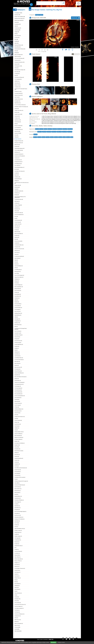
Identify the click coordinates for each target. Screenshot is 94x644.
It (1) (15, 548)
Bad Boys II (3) (17, 323)
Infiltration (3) (17, 352)
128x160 (56, 137)
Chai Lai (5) (17, 211)
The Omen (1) (17, 610)
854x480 (35, 134)
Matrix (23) (17, 43)
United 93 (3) (17, 399)
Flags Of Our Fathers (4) (19, 277)
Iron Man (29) (17, 37)
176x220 (48, 137)
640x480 (37, 129)
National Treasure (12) (19, 95)
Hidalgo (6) (17, 181)
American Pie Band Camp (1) (20, 485)
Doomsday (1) (17, 513)
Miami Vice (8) (17, 145)
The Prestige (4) (18, 309)
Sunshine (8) (17, 146)
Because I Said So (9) (18, 126)
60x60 (72, 137)
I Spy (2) (16, 430)
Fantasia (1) (17, 525)
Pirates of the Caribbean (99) (20, 17)
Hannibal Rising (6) (18, 179)
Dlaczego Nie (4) (18, 271)
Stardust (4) (17, 302)
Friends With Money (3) (19, 344)
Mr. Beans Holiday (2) (18, 439)
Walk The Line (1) (18, 620)
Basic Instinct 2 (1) (18, 489)
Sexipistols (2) (17, 464)
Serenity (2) (17, 462)
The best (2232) (17, 627)
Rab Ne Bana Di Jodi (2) (19, 451)
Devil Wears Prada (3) (19, 335)
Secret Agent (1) (18, 584)
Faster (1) (16, 527)
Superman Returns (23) (19, 45)
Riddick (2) (17, 453)
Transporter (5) (17, 247)
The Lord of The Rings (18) (19, 58)
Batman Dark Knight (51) (19, 20)
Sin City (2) (17, 466)
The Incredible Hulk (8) (19, 150)
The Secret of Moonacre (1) (19, 614)
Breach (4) (17, 264)
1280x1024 (60, 129)
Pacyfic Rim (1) (17, 570)
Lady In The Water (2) (18, 434)
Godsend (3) (17, 346)
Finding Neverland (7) (19, 162)
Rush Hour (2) (17, 455)
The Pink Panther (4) (18, 308)
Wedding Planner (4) (18, 313)
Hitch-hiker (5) (17, 226)
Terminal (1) (17, 597)
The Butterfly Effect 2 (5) (19, 245)
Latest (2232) (17, 629)
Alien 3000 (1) (17, 483)
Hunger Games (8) (18, 139)
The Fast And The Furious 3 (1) (20, 604)
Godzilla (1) (17, 534)
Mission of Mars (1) (18, 561)
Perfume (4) (17, 292)
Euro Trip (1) (17, 523)
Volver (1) (16, 618)
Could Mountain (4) (18, 270)
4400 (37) (16, 26)
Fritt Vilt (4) (17, 283)
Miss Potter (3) (17, 362)
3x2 (75, 54)
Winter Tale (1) (17, 625)
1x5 (73, 54)
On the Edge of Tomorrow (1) (20, 568)
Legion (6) (17, 189)
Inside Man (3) (17, 354)
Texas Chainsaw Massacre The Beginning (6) (20, 197)
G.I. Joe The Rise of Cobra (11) (20, 105)
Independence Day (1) (19, 546)
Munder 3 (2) (17, 441)
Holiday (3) (17, 348)
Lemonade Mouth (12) (19, 93)
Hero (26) (16, 39)
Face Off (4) (17, 273)
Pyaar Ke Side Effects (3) (19, 373)
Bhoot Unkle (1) (17, 492)
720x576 (41, 129)
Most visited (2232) (18, 631)
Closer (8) (16, 135)
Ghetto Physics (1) (18, 532)
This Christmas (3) (18, 398)
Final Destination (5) (18, 220)
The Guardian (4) (18, 306)
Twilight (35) (17, 32)
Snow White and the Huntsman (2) (21, 468)
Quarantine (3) (17, 375)
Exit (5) (16, 218)
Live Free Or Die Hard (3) (19, 360)
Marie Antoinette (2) (18, 436)
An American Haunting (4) (19, 256)
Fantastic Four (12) (18, 91)
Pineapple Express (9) (19, 129)
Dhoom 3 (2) (17, 422)
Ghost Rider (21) (18, 47)
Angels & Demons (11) (19, 99)
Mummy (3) (17, 365)
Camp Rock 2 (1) (18, 498)
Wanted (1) (17, 622)
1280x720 (40, 132)
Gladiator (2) (17, 428)
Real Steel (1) (17, 576)
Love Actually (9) (18, 128)
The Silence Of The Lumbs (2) (20, 477)
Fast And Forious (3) (18, 341)
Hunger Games (39, 15)
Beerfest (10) (17, 112)
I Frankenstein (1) (18, 540)
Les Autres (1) (17, 553)
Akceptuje (53, 642)
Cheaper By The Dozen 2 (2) (20, 417)
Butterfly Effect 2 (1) (18, 496)
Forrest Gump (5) (18, 222)
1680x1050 (59, 132)
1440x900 (49, 132)
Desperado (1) (17, 510)
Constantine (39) (18, 24)
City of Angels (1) (18, 502)
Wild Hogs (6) (17, 201)
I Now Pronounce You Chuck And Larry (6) (22, 183)
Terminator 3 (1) (17, 599)
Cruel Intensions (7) (18, 160)
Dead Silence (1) (18, 508)
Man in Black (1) (18, 557)
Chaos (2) (16, 415)
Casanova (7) (17, 158)
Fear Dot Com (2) (18, 424)
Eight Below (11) (18, 103)
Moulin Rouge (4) (18, 289)
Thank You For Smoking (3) (20, 382)
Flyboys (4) (17, 281)
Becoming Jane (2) (18, 411)
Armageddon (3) (18, 321)
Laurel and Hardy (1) (18, 551)
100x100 (68, 137)
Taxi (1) (16, 591)
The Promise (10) (18, 122)
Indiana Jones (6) (18, 185)
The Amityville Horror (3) (19, 384)
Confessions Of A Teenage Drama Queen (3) (21, 329)
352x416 (35, 137)
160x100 (52, 137)
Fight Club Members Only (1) (20, 529)
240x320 (44, 137)
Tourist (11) (17, 109)
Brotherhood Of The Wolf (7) (20, 156)
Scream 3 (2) (17, 460)
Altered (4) (17, 254)
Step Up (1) (17, 587)
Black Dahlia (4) (17, 258)
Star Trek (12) (17, 97)
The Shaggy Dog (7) (18, 164)
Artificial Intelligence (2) (19, 409)
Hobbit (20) (17, 53)
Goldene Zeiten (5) (18, 224)
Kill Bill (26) (17, 41)
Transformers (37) (18, 28)
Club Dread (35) (17, 30)
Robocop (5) (17, 237)
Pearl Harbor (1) (18, 572)
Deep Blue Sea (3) (18, 333)
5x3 (77, 54)
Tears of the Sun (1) (18, 593)
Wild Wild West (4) (18, 315)
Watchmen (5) (17, 251)
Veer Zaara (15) (17, 72)
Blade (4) (16, 260)
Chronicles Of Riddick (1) (19, 500)
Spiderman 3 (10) (18, 120)
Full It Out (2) (17, 426)
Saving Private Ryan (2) (19, 458)
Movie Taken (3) (17, 363)
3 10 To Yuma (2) (18, 405)
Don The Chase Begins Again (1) (20, 511)
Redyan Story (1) (18, 578)
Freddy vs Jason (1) (18, 530)
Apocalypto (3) (17, 319)
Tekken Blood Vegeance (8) (20, 148)
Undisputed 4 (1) (18, 616)
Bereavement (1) (18, 491)
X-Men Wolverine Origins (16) (20, 70)
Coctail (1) (17, 504)
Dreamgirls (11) (17, 101)
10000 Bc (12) (17, 81)
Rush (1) (16, 582)
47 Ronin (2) (17, 407)
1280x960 (55, 129)
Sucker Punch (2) (18, 470)
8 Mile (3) (16, 317)
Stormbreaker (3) (18, 381)
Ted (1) (16, 595)
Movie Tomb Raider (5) (19, 234)
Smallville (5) (17, 243)
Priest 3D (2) (17, 447)
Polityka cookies (61, 642)
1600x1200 (70, 129)
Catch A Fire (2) (17, 413)
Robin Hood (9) (17, 131)
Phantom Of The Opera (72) (20, 19)
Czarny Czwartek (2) (18, 420)
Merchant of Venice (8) (19, 143)
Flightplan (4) (17, 279)
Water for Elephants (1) (19, 623)
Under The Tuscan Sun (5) (19, 249)
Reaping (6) (17, 195)
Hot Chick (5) (17, 228)
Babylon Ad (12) (18, 85)
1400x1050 (65, 129)
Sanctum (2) (17, 456)
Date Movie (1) (17, 506)
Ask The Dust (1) (18, 487)
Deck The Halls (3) (18, 331)
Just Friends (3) (17, 356)
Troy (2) (16, 479)
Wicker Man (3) (17, 401)
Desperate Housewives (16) (20, 62)
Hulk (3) (16, 350)
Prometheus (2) (17, 449)
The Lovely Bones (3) (18, 394)
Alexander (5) (17, 207)
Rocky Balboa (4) (18, 294)
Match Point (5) (17, 232)
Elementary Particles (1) (19, 517)
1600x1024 (54, 132)
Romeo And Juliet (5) (18, 241)
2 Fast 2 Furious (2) (18, 403)
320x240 (39, 137)
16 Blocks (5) (17, 203)
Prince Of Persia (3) (18, 371)
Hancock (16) (17, 64)
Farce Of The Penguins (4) (19, 275)
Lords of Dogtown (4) (18, 285)
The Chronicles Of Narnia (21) (20, 49)
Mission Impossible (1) (19, 559)
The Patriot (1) (17, 612)
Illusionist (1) (17, 542)
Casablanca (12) (18, 87)
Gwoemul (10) (17, 116)
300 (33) (16, 34)
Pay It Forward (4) (18, 290)
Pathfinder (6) (17, 193)
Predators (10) (17, 118)
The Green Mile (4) (18, 304)
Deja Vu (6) (17, 175)
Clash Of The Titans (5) (19, 213)
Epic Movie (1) (17, 521)
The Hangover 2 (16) (18, 66)
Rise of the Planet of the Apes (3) (21, 377)
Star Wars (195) (17, 15)
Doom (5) (16, 216)
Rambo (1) (17, 574)
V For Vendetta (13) (18, 79)
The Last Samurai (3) (18, 392)
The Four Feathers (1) (19, 606)
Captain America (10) (18, 114)
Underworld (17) (18, 60)
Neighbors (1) (17, 563)
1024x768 (50, 129)
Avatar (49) (17, 22)
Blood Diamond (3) (18, 325)
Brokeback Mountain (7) (19, 154)
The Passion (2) (17, 475)
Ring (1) (16, 580)
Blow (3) (16, 327)
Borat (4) (16, 262)
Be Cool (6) (17, 169)
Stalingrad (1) (17, 585)
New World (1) (17, 565)
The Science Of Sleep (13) (19, 77)
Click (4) (16, 268)
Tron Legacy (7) (17, 165)
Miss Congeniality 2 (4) (19, 287)
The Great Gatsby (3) (18, 388)
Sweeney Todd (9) (18, 133)
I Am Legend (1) (17, 538)
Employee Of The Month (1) (20, 519)
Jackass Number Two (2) (19, 432)
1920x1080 (65, 132)
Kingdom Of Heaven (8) (19, 141)
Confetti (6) (17, 173)
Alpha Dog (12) (17, 83)
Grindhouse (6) (17, 177)
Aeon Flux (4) (17, 253)
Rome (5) (16, 239)
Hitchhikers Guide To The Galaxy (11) (21, 107)
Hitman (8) (17, 137)
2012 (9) (16, 124)
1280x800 (44, 132)
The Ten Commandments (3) (20, 396)
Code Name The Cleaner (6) (20, 171)
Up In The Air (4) (18, 311)
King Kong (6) (17, 187)
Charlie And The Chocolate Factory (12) (21, 89)
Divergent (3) (17, 339)
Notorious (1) (17, 567)
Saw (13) (16, 75)
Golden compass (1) (18, 536)
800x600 (46, 129)
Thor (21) (16, 51)
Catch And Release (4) (19, 266)
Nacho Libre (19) (18, 56)
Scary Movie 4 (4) (18, 296)
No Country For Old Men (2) (20, 443)
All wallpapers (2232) (18, 13)
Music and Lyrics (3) (18, 367)
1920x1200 (70, 132)
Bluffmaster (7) (17, 152)
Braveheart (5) (17, 209)
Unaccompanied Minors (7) (19, 167)
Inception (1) (17, 544)
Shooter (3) (17, 379)
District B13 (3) (17, 337)
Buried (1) (16, 494)
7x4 (79, 54)
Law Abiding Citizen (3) (19, 358)
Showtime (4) (17, 298)
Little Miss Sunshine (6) (19, 191)
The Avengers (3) (18, 386)
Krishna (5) (17, 230)
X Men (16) (17, 68)
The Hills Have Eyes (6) (19, 199)
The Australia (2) (18, 472)
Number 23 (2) (17, 445)
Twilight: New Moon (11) (19, 110)
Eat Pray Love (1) (18, 515)
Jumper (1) (17, 549)
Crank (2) (16, 418)
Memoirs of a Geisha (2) (19, 437)
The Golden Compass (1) (19, 608)
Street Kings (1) (17, 589)
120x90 (64, 137)
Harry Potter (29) (18, 36)
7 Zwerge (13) (17, 74)
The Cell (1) (17, 601)
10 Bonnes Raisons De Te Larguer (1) (21, 481)
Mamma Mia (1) (17, 555)
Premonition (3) (17, 369)
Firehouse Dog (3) (18, 343)
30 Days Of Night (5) (18, 205)
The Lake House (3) (18, 390)
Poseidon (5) (17, 235)
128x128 (60, 137)
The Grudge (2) (17, 474)
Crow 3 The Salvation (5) (19, 215)
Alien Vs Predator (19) (19, 55)
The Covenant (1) (18, 603)
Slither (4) (16, 300)
